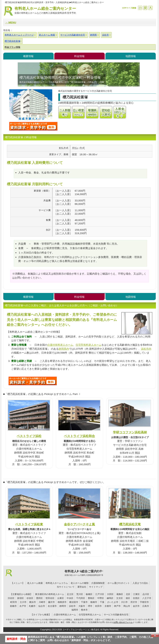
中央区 (70, 598)
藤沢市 (51, 602)
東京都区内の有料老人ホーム (50, 594)
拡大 (150, 8)
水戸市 (23, 606)
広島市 (146, 606)
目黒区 (136, 598)
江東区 (136, 594)
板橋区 (89, 594)
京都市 (108, 606)
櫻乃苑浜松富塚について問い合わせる (33, 126)
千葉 (102, 602)
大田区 (110, 594)
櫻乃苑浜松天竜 (130, 524)
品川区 (146, 594)
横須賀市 (74, 602)
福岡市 (75, 610)
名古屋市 (52, 606)
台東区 (61, 598)
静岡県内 (64, 349)
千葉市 (84, 602)
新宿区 (21, 598)
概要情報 (28, 56)
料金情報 (79, 56)
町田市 (14, 602)
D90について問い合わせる (33, 381)
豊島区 (91, 598)
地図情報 (131, 56)
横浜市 (33, 602)
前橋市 (13, 606)
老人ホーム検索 (35, 583)
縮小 (140, 8)
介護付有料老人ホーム (60, 345)
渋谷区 (11, 598)
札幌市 (32, 606)
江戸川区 (100, 594)
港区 (128, 598)
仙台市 (42, 606)
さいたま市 (113, 602)
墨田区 (39, 598)
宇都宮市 (144, 602)
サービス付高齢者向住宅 (116, 615)
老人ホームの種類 (80, 583)
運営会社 (82, 587)
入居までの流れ (140, 583)
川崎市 (42, 602)
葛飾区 (120, 594)
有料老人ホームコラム (57, 583)
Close (155, 635)
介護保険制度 (98, 583)
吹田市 (98, 606)
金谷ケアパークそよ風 (79, 524)
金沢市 (136, 606)
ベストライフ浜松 (29, 436)
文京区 (120, 598)
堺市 (90, 606)
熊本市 (84, 610)
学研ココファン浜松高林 (130, 432)
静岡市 (63, 606)
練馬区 (110, 598)
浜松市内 (146, 349)
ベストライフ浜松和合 (79, 436)
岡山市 (127, 606)
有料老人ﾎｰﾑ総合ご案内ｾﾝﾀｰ (84, 573)
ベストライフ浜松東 (29, 524)
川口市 (124, 602)
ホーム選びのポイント (119, 583)
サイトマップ (96, 587)
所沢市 (134, 602)
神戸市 (117, 606)
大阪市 (82, 606)
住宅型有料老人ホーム (89, 345)
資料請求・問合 (16, 639)
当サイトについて (66, 587)
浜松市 (72, 606)
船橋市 (94, 602)
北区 (128, 594)
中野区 (101, 598)
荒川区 (80, 594)
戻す (145, 8)
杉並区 (30, 598)
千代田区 (81, 598)
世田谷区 (50, 598)
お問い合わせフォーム (123, 622)
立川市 (23, 602)
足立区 (70, 594)
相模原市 (62, 602)
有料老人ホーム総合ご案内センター (45, 11)
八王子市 (147, 598)
